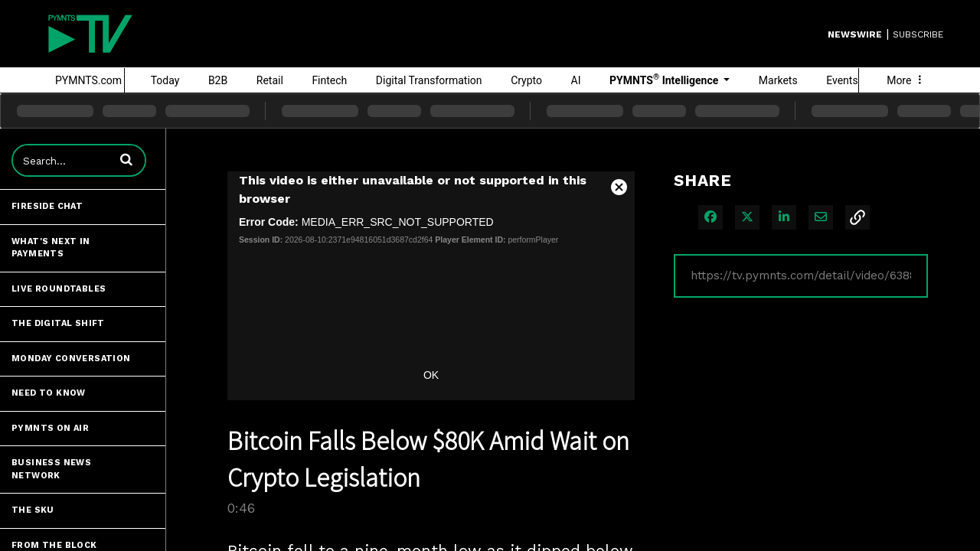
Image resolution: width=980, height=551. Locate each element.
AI (576, 80)
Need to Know (49, 393)
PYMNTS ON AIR (50, 428)
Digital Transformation (429, 80)
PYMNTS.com (88, 80)
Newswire (855, 34)
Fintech (329, 80)
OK (431, 375)
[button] (126, 159)
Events (842, 80)
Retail (270, 80)
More (906, 80)
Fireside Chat (47, 206)
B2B (218, 80)
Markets (778, 80)
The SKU (33, 510)
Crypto (526, 80)
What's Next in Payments (51, 248)
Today (165, 80)
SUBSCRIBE (918, 34)
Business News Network (51, 469)
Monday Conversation (71, 359)
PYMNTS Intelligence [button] (665, 80)
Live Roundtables (59, 289)
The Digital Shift (58, 323)
